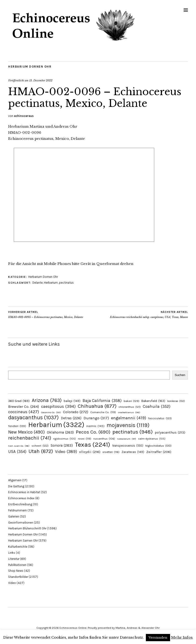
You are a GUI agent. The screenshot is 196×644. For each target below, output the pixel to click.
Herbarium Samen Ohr (23, 541)
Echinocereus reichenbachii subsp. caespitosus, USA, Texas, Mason (149, 315)
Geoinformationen (21, 523)
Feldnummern (17, 510)
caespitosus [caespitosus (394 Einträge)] (58, 406)
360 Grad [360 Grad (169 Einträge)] (19, 401)
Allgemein (15, 480)
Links (12, 553)
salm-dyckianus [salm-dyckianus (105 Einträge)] (152, 439)
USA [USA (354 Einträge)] (17, 452)
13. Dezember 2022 (41, 80)
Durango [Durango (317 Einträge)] (96, 418)
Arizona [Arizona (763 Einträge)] (47, 400)
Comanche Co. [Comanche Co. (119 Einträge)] (103, 412)
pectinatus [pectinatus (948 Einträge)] (133, 432)
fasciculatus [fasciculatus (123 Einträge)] (160, 418)
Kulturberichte (18, 547)
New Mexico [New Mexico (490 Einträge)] (26, 432)
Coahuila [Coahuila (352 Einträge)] (157, 406)
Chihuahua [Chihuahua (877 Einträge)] (97, 406)
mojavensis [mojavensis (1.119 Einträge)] (128, 425)
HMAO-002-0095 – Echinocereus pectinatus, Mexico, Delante (46, 315)
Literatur (14, 559)
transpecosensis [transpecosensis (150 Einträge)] (128, 446)
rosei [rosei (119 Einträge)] (85, 439)
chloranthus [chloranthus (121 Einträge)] (130, 407)
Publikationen (17, 565)
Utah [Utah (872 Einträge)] (41, 451)
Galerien (14, 516)
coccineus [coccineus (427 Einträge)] (24, 412)
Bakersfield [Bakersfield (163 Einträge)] (153, 401)
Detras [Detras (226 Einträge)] (71, 418)
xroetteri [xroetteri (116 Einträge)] (111, 452)
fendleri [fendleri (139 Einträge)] (17, 426)
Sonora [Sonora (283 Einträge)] (62, 445)
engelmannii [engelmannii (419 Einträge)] (129, 418)
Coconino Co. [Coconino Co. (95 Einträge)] (51, 412)
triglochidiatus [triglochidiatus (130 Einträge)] (158, 446)
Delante (38, 283)
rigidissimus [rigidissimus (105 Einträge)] (65, 439)
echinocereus (24, 116)
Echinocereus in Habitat (24, 492)
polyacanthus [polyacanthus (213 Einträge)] (170, 432)
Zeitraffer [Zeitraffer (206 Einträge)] (159, 452)
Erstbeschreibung (20, 504)
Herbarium (51, 283)
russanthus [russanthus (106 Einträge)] (104, 439)
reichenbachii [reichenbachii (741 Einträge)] (30, 438)
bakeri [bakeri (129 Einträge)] (131, 401)
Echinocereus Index (21, 498)
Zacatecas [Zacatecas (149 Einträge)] (133, 452)
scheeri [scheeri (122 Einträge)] (40, 446)
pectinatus (66, 283)
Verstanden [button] (158, 638)
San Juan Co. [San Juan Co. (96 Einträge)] (19, 446)
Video (12, 583)
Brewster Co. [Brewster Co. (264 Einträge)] (24, 407)
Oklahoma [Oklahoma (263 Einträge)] (60, 432)
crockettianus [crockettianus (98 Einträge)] (129, 412)
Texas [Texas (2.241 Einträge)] (93, 445)
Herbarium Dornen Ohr (30, 67)
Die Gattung (16, 486)
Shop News (16, 571)
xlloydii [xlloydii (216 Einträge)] (90, 452)
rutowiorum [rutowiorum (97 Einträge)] (127, 439)
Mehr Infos (182, 637)
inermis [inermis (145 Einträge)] (95, 426)
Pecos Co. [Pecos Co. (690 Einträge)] (93, 432)
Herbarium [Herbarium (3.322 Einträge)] (56, 425)
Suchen (180, 375)
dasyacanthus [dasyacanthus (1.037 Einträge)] (33, 418)
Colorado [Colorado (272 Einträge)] (76, 412)
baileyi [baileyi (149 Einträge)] (72, 401)
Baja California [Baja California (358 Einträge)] (102, 401)
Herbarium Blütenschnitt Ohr (27, 528)
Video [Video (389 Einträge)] (66, 452)
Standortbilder (18, 577)
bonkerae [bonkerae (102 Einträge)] (176, 401)
